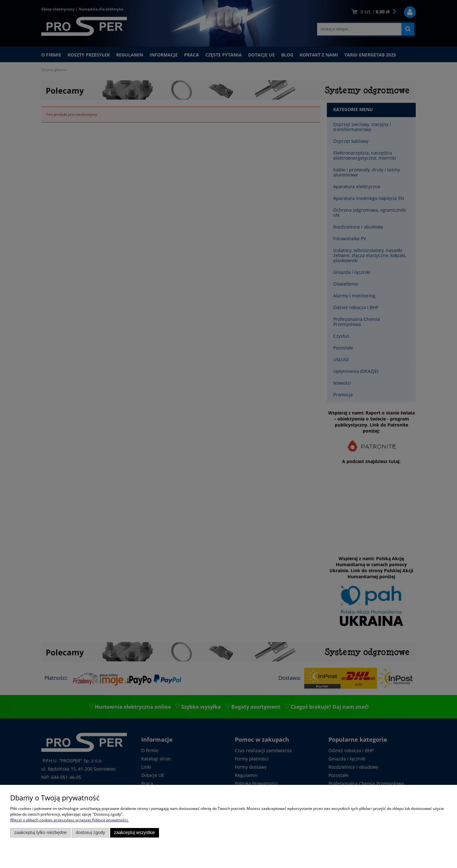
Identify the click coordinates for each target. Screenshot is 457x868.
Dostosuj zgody (90, 833)
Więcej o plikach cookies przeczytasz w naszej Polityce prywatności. (69, 820)
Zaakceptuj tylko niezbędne (41, 833)
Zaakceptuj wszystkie (134, 833)
